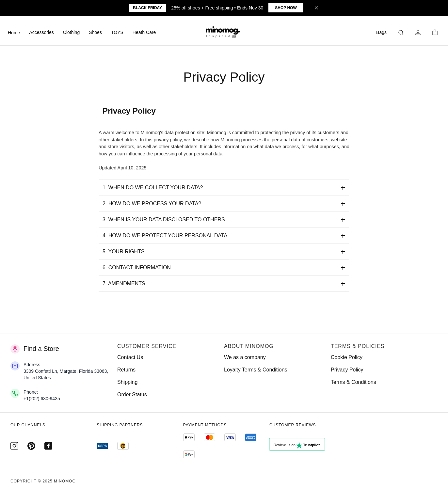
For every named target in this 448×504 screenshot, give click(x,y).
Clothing (71, 32)
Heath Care (144, 32)
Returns (126, 370)
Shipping (127, 382)
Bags (381, 32)
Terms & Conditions (353, 382)
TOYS (117, 32)
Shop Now (286, 8)
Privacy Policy (347, 370)
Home (14, 33)
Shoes (95, 32)
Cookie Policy (347, 357)
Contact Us (130, 357)
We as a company (245, 357)
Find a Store (41, 349)
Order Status (132, 394)
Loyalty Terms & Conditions (256, 370)
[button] (224, 33)
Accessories (41, 32)
